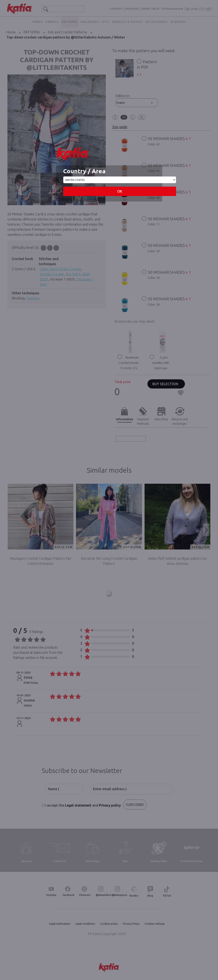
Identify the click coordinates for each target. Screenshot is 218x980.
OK (120, 191)
